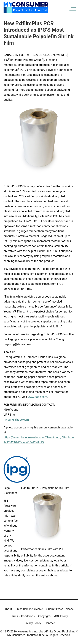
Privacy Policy (32, 623)
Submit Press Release (60, 609)
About (8, 609)
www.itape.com (37, 397)
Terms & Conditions (22, 616)
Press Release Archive (29, 609)
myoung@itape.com (16, 420)
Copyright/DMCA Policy (53, 616)
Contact (50, 623)
